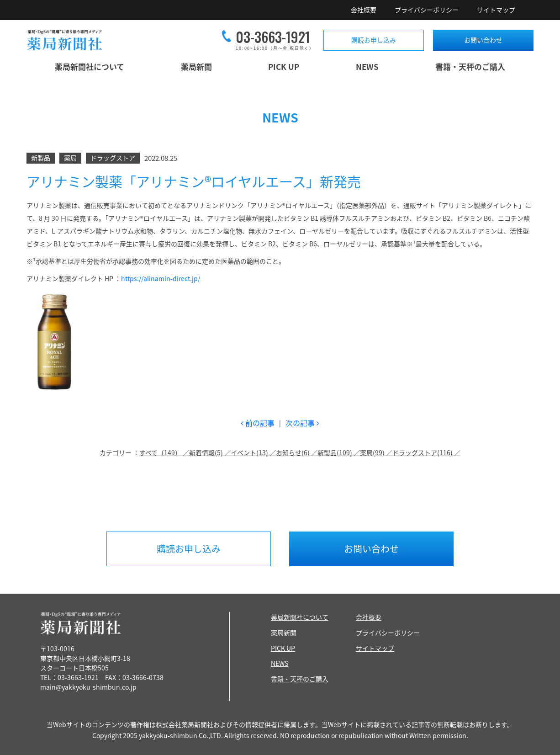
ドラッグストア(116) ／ (426, 452)
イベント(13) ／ (253, 452)
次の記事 (302, 423)
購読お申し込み (374, 40)
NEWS (367, 66)
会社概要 (364, 10)
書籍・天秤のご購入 (470, 66)
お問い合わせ (483, 40)
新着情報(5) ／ (210, 452)
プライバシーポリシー (427, 10)
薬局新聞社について (90, 66)
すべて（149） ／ (164, 452)
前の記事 (258, 423)
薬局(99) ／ (376, 452)
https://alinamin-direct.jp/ (161, 278)
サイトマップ (496, 10)
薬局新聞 (196, 66)
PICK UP (284, 66)
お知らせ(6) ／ (297, 452)
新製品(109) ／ (339, 452)
